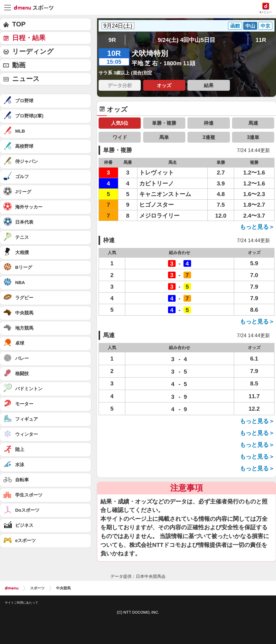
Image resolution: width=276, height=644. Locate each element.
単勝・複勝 (164, 123)
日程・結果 (29, 38)
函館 (235, 26)
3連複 (209, 137)
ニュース (26, 79)
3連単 (253, 137)
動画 (19, 65)
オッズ (164, 85)
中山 (250, 26)
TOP (19, 24)
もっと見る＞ (257, 227)
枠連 (209, 123)
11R (261, 40)
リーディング (33, 51)
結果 (209, 85)
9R (112, 40)
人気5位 (120, 123)
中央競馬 (63, 588)
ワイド (120, 137)
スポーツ (37, 588)
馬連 (253, 123)
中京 (265, 26)
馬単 (164, 137)
